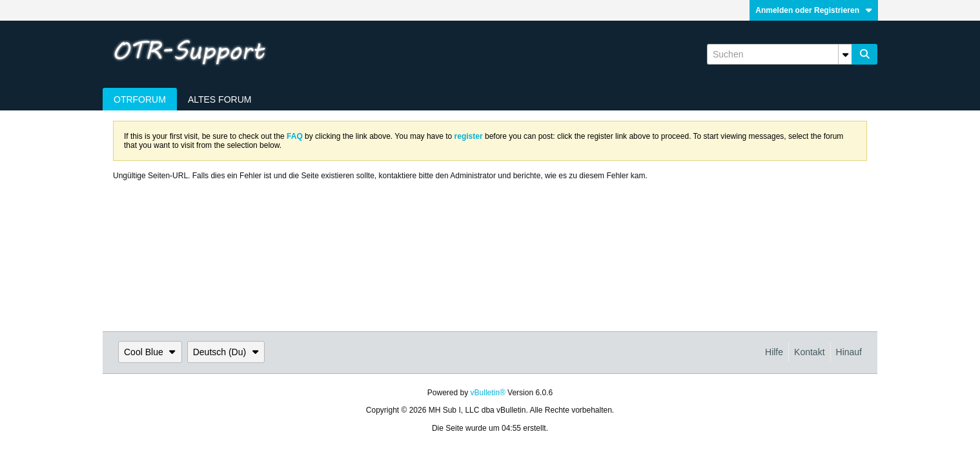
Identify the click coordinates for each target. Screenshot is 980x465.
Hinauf (849, 352)
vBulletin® (488, 393)
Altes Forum (220, 99)
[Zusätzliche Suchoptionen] (845, 54)
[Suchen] (779, 54)
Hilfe (774, 352)
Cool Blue (150, 352)
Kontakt (809, 352)
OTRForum (140, 99)
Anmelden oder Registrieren (814, 10)
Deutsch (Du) (226, 352)
